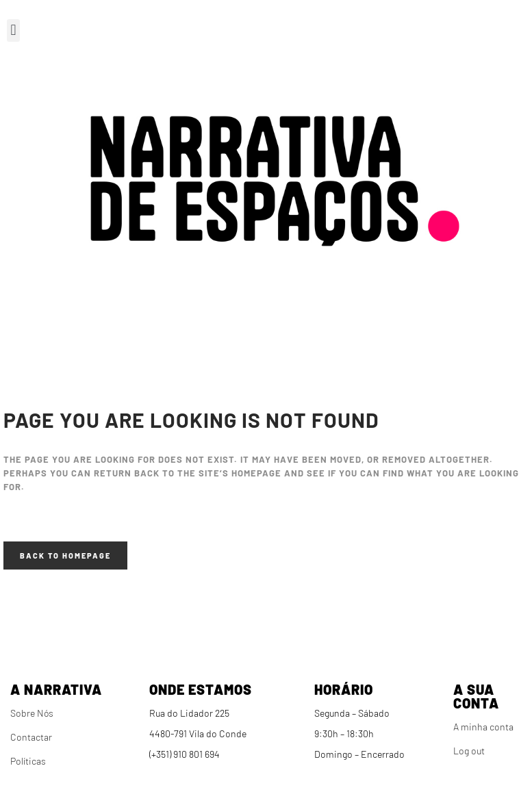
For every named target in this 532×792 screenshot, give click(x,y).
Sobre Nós (32, 713)
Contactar (31, 737)
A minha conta (483, 727)
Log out (469, 751)
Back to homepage (65, 555)
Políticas (28, 761)
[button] (13, 30)
